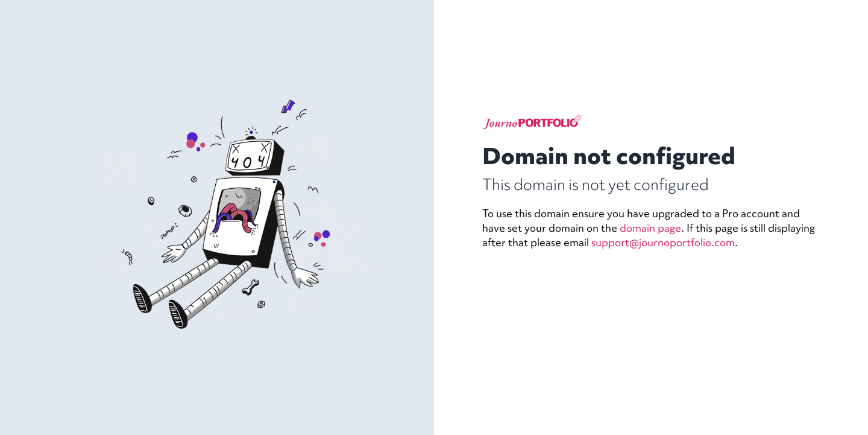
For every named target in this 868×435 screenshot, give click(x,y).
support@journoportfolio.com (663, 242)
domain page (650, 228)
